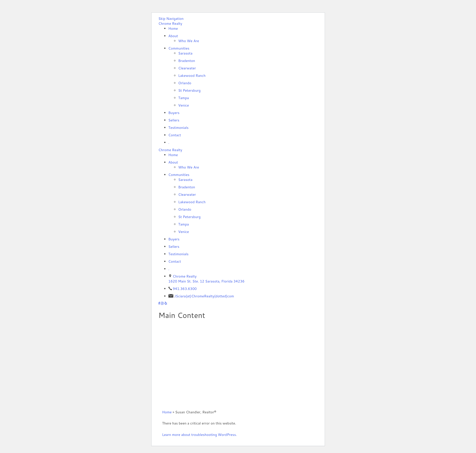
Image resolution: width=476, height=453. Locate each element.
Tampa (184, 98)
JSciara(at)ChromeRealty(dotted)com (204, 296)
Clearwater (187, 68)
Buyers (174, 113)
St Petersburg (190, 90)
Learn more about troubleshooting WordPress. (200, 435)
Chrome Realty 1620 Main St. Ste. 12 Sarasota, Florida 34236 (206, 279)
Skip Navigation (171, 19)
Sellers (174, 120)
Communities (179, 48)
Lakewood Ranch (192, 76)
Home (173, 28)
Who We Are (189, 41)
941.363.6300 (185, 289)
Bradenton (187, 61)
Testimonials (179, 128)
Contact (175, 135)
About (173, 36)
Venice (184, 105)
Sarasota (185, 53)
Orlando (185, 83)
